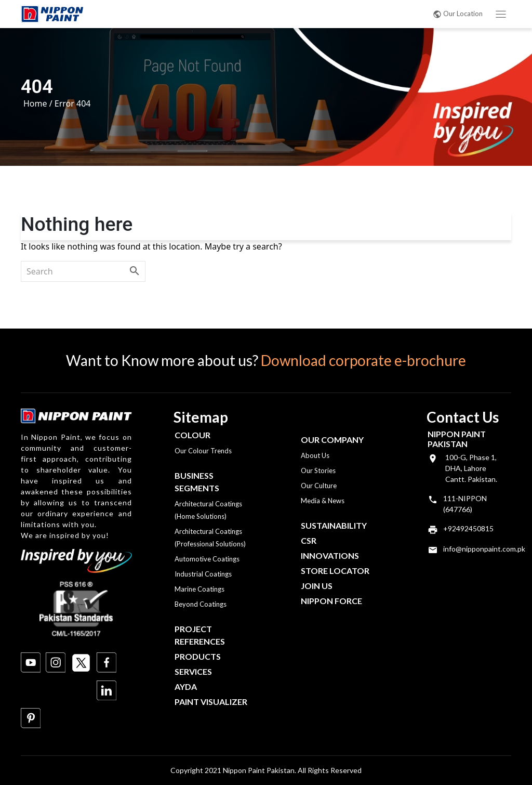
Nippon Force (331, 601)
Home (35, 103)
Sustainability (334, 525)
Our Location (458, 14)
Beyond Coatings (201, 604)
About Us (315, 455)
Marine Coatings (199, 589)
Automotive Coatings (207, 559)
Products (198, 656)
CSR (309, 540)
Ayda (186, 686)
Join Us (317, 586)
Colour (192, 435)
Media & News (323, 501)
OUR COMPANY (332, 440)
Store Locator (335, 571)
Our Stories (318, 470)
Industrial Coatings (203, 574)
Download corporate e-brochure (363, 360)
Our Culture (319, 486)
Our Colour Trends (203, 451)
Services (193, 671)
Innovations (330, 555)
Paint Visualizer (211, 702)
